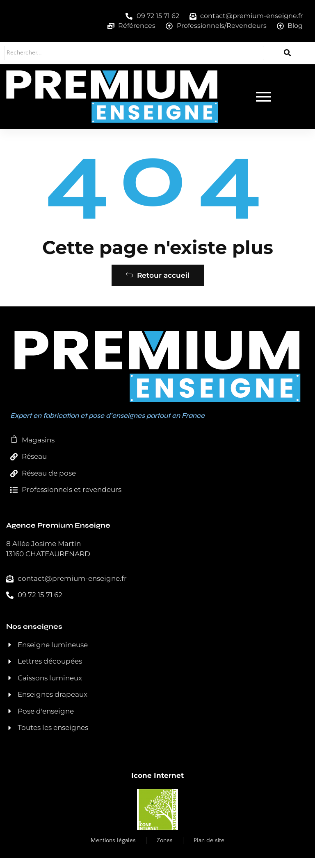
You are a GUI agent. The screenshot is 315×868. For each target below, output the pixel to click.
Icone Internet (157, 785)
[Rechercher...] (132, 53)
